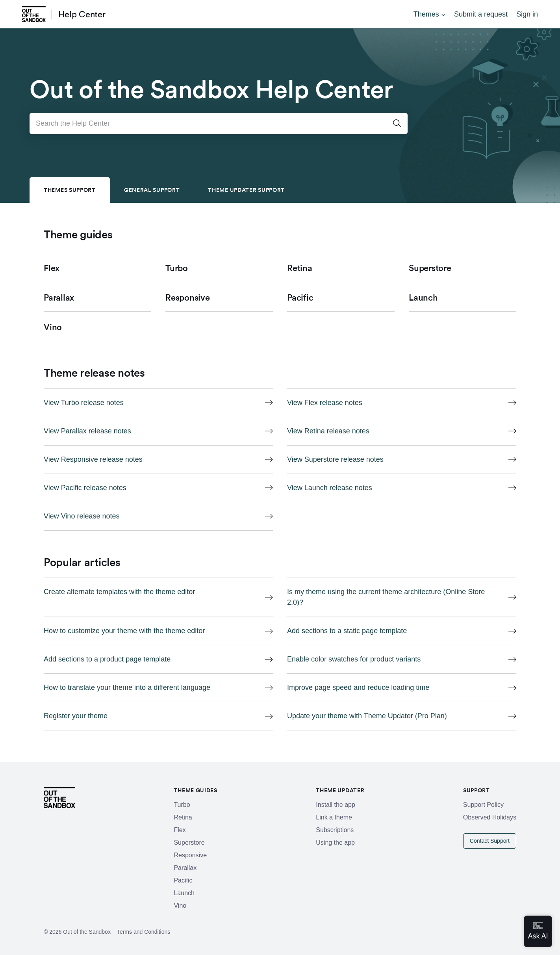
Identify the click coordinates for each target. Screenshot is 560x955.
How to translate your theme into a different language (127, 687)
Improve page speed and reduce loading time (358, 687)
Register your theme (76, 716)
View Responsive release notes (93, 459)
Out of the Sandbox (87, 932)
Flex (180, 830)
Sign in (527, 14)
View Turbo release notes (84, 403)
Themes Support (70, 190)
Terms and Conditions (144, 932)
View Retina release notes (328, 431)
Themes (426, 14)
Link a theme (334, 817)
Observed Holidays (490, 817)
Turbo (182, 805)
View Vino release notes (82, 516)
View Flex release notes (325, 403)
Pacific (183, 880)
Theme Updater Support (246, 190)
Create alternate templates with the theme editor (119, 592)
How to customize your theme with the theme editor (124, 631)
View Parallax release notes (87, 431)
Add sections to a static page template (347, 631)
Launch (184, 893)
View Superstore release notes (335, 459)
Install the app (336, 805)
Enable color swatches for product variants (354, 659)
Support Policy (483, 805)
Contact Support (490, 841)
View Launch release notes (330, 488)
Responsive (190, 855)
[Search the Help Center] (219, 124)
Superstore (189, 843)
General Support (152, 190)
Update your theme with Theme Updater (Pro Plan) (367, 716)
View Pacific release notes (85, 488)
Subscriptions (335, 830)
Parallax (185, 868)
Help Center (82, 14)
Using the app (335, 843)
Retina (183, 817)
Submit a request (481, 14)
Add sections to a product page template (107, 659)
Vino (180, 906)
